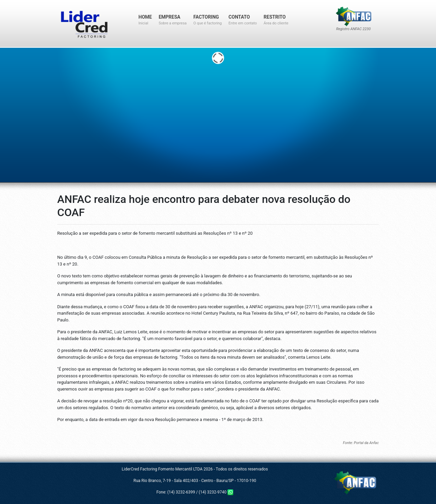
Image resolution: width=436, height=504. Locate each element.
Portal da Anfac (366, 443)
